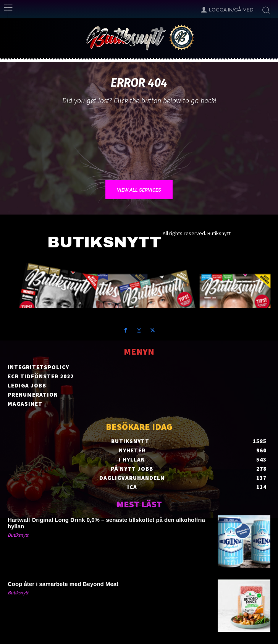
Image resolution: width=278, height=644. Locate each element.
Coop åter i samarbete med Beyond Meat (63, 584)
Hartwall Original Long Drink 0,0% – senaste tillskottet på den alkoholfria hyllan (106, 523)
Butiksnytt (18, 535)
